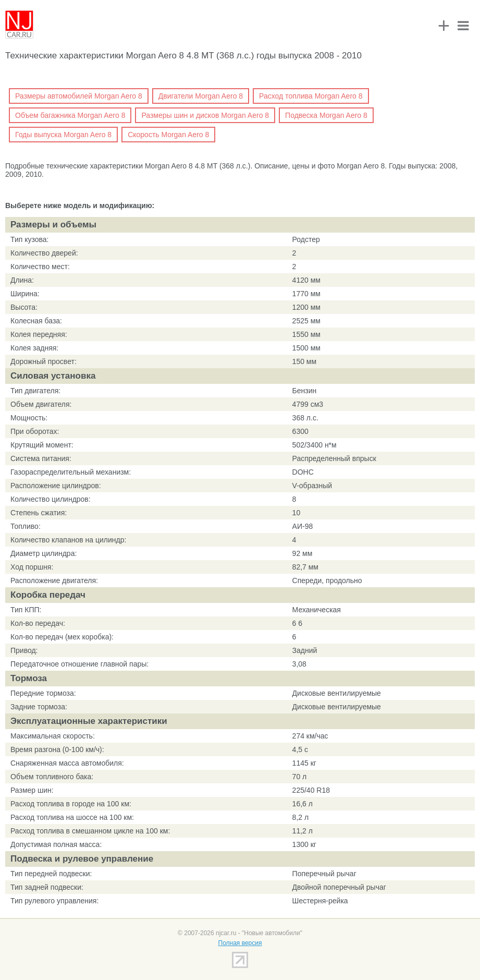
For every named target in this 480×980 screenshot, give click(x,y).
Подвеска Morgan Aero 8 (326, 115)
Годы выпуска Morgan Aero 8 (63, 135)
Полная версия (240, 943)
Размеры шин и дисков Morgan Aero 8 (205, 115)
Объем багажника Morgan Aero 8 (70, 115)
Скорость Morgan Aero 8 (168, 135)
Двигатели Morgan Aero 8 (201, 96)
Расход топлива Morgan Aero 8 (311, 96)
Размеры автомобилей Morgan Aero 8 (79, 96)
